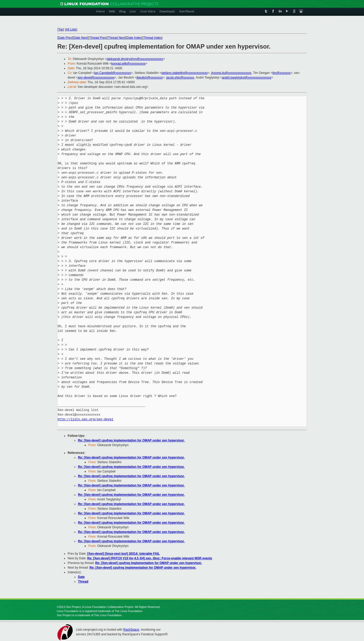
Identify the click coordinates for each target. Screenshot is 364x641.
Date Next (80, 38)
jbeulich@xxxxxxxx (150, 78)
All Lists (71, 29)
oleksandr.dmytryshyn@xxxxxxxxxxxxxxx (135, 59)
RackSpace (131, 630)
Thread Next (116, 38)
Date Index (134, 38)
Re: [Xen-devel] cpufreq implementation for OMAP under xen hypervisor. (131, 440)
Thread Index (153, 38)
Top (61, 29)
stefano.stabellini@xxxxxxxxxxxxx (185, 73)
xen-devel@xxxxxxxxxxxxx (96, 78)
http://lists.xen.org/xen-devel (85, 419)
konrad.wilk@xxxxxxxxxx (128, 64)
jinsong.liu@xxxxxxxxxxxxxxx (231, 73)
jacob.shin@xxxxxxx (180, 78)
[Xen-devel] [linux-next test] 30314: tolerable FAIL (124, 554)
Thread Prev (98, 38)
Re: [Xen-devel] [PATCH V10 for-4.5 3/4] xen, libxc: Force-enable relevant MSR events (150, 558)
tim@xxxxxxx (281, 73)
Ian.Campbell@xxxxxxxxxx (112, 73)
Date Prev (65, 38)
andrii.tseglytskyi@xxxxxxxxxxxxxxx (247, 78)
